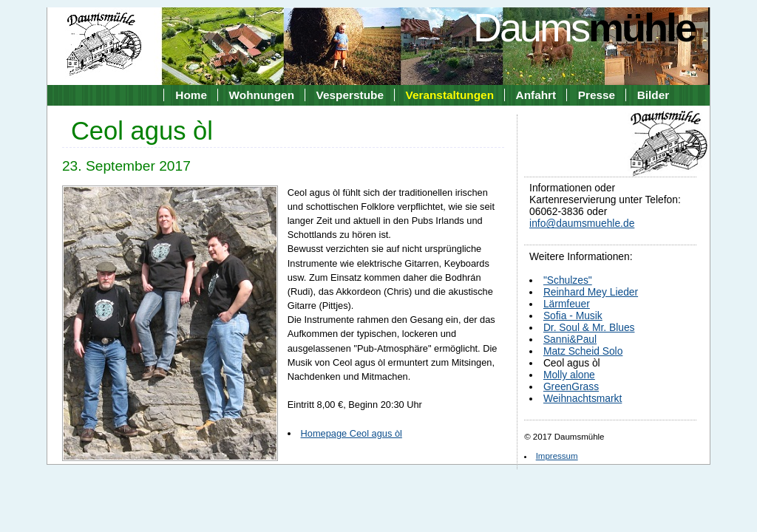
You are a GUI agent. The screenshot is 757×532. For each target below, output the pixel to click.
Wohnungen (262, 95)
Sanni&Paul (570, 339)
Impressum (557, 456)
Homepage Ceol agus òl (352, 433)
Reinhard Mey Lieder (591, 292)
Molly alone (569, 375)
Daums (584, 27)
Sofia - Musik (573, 316)
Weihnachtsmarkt (583, 398)
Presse (597, 95)
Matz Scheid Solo (583, 351)
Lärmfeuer (567, 304)
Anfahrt (536, 95)
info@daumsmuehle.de (582, 223)
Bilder (654, 95)
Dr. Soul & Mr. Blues (589, 327)
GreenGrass (571, 386)
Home (191, 95)
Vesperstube (350, 95)
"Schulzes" (568, 280)
